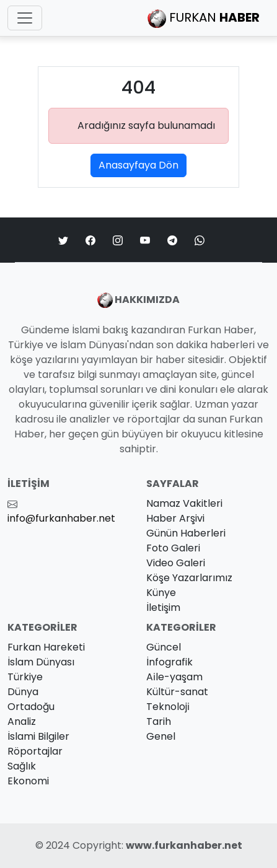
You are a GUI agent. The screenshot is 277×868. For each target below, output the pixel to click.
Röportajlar (35, 751)
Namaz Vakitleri (184, 503)
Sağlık (22, 766)
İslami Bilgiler (38, 736)
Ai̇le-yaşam (174, 677)
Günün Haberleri (186, 533)
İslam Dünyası (41, 662)
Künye (161, 593)
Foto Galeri (173, 548)
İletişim (163, 607)
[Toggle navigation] (25, 18)
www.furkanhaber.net (184, 845)
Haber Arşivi (175, 518)
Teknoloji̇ (168, 707)
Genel (161, 736)
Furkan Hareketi (46, 647)
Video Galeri (176, 563)
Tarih (159, 721)
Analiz (22, 721)
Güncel (164, 647)
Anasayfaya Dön (138, 165)
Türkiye (25, 677)
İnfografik (169, 662)
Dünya (23, 692)
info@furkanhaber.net (61, 518)
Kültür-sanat (177, 692)
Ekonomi (28, 781)
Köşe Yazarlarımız (189, 578)
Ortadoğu (31, 707)
